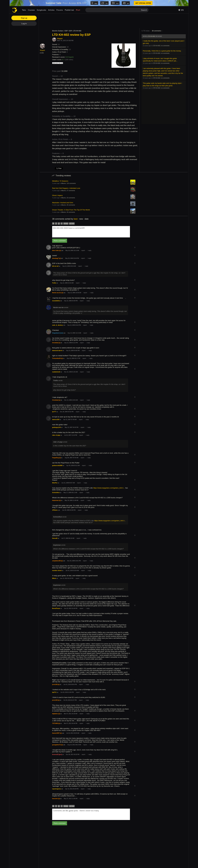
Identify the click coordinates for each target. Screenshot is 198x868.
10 (59, 266)
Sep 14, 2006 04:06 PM (73, 351)
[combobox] (91, 232)
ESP (66, 31)
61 (62, 458)
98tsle (54, 578)
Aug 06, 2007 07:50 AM (72, 458)
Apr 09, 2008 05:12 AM (73, 466)
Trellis (54, 283)
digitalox (55, 714)
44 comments (71, 212)
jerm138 (55, 684)
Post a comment (60, 241)
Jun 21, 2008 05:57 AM (68, 483)
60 (61, 799)
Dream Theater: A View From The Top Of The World (71, 210)
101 (64, 293)
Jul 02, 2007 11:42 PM (71, 435)
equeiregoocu (57, 789)
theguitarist (56, 333)
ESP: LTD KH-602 (75, 31)
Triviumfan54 (56, 358)
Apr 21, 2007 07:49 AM (70, 420)
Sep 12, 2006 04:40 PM (71, 301)
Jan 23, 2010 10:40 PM (71, 608)
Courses (31, 10)
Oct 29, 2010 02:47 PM (70, 700)
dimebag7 (55, 258)
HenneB (55, 538)
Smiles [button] (66, 224)
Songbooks (41, 10)
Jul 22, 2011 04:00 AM (73, 733)
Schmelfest (56, 492)
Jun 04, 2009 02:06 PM (69, 510)
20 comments (71, 205)
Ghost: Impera (57, 195)
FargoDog (55, 458)
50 (61, 301)
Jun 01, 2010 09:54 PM (70, 684)
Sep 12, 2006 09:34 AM (69, 266)
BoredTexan (56, 608)
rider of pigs (56, 435)
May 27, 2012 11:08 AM (71, 799)
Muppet (60, 38)
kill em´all (55, 266)
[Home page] (15, 10)
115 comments (71, 183)
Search (144, 10)
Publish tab (69, 10)
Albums (64, 183)
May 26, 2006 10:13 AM (72, 250)
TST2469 (55, 723)
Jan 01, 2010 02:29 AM (72, 571)
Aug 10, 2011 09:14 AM (74, 745)
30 (61, 343)
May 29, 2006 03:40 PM (72, 258)
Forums (60, 10)
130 (64, 333)
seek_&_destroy (57, 325)
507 (62, 258)
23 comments (71, 198)
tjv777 (54, 412)
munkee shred (57, 570)
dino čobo (55, 250)
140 (63, 733)
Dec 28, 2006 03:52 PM (67, 412)
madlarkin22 (56, 372)
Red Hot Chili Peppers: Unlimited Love (66, 188)
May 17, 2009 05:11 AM (70, 493)
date (87, 219)
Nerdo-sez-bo (57, 293)
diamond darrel (57, 350)
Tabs (24, 10)
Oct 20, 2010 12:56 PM (67, 692)
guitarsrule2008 (57, 465)
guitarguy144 (56, 427)
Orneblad (55, 343)
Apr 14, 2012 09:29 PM (72, 789)
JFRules (55, 510)
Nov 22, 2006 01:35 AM (71, 372)
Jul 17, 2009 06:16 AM (68, 538)
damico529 (56, 419)
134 (62, 251)
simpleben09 (56, 561)
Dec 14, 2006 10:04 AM (71, 400)
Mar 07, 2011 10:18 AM (71, 714)
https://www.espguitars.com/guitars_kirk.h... (109, 488)
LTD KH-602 (151, 36)
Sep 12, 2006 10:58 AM (74, 293)
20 (60, 685)
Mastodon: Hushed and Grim (63, 203)
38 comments (156, 31)
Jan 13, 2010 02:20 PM (67, 578)
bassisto (55, 799)
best (76, 219)
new (81, 219)
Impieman (55, 500)
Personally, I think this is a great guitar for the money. (162, 51)
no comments (165, 46)
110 (59, 510)
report (83, 250)
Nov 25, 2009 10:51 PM (74, 561)
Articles (51, 10)
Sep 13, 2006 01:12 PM (71, 343)
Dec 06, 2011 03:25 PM (73, 754)
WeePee (55, 483)
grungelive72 (56, 745)
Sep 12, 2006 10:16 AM (67, 283)
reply (89, 250)
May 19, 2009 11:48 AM (71, 500)
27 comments (71, 191)
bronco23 (55, 754)
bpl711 (54, 692)
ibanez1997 (56, 733)
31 (64, 358)
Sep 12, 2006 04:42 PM (74, 325)
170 (64, 325)
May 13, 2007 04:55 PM (72, 427)
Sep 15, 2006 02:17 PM (73, 358)
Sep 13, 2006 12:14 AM (74, 333)
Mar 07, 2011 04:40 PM (71, 723)
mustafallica (56, 301)
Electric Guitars (58, 31)
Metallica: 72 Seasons (60, 181)
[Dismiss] (185, 3)
